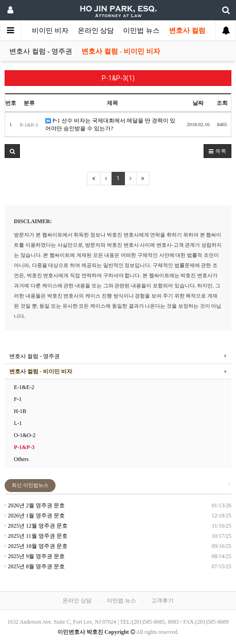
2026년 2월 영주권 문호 (35, 505)
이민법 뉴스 (141, 30)
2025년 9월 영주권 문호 (35, 556)
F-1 (18, 399)
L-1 (18, 423)
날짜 (198, 103)
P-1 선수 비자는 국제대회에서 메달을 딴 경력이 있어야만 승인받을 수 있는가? (110, 125)
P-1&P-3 (24, 447)
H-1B (20, 411)
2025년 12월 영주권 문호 (36, 526)
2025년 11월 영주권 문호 (36, 536)
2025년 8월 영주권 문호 (35, 566)
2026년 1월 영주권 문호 (35, 516)
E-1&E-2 (24, 387)
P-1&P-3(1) (118, 78)
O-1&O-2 (25, 435)
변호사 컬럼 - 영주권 (41, 51)
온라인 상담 (96, 30)
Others (21, 459)
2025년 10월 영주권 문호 (36, 546)
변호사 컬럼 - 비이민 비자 (121, 51)
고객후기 (162, 601)
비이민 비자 (50, 30)
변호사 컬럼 (187, 30)
